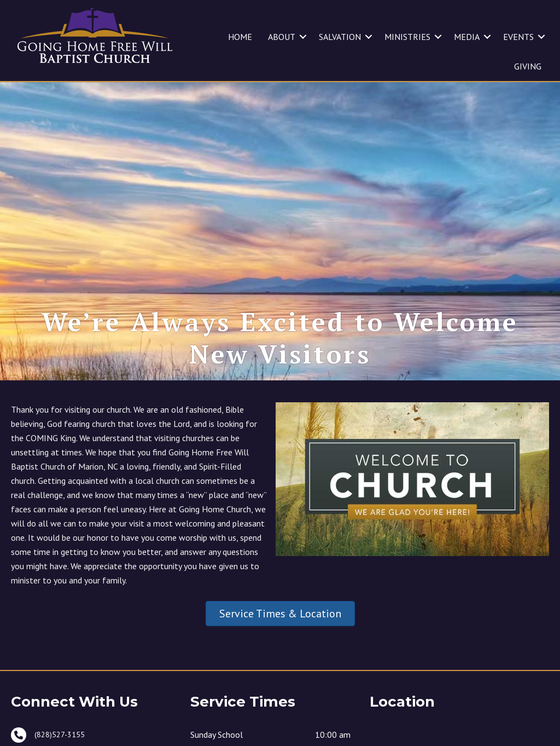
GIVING (528, 66)
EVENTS (518, 37)
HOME (240, 37)
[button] (303, 37)
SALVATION (340, 37)
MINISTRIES (407, 37)
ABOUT (282, 37)
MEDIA (467, 37)
